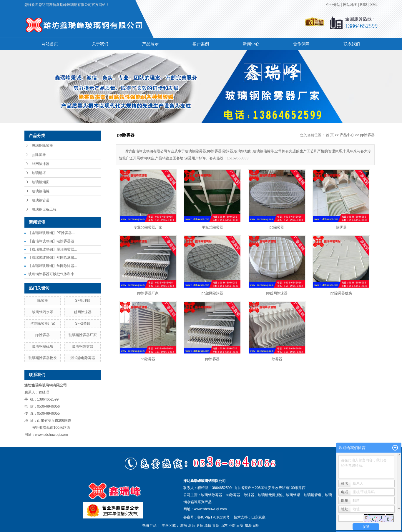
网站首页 (50, 44)
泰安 (240, 526)
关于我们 (100, 44)
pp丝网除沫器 (212, 293)
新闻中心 (251, 44)
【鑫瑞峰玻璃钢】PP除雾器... (52, 233)
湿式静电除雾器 (83, 358)
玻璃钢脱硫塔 (43, 346)
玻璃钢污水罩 (43, 312)
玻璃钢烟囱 (41, 182)
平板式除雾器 (212, 227)
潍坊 (184, 526)
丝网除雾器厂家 (43, 323)
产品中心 (347, 135)
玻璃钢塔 (39, 173)
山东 (224, 526)
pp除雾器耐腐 (341, 293)
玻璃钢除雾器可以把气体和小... (53, 274)
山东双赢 (258, 517)
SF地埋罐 (83, 301)
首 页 (330, 135)
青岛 (216, 526)
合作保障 (301, 44)
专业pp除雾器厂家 (148, 227)
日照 (256, 526)
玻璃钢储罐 (41, 191)
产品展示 (150, 44)
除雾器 (43, 301)
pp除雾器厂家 (148, 293)
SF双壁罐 (83, 323)
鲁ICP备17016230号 (214, 517)
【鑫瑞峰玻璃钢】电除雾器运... (53, 241)
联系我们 (352, 44)
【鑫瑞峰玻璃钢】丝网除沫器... (53, 258)
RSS (364, 5)
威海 (248, 526)
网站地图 (350, 5)
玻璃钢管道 (41, 200)
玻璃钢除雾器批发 (43, 358)
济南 (232, 526)
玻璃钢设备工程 (44, 209)
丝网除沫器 (41, 164)
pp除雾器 (39, 155)
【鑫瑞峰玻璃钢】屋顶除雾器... (53, 249)
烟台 (192, 526)
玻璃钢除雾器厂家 (83, 335)
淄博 (208, 526)
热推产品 (149, 526)
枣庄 (200, 526)
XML (374, 5)
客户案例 (201, 44)
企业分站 (333, 5)
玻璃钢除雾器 (42, 146)
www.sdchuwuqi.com (210, 509)
